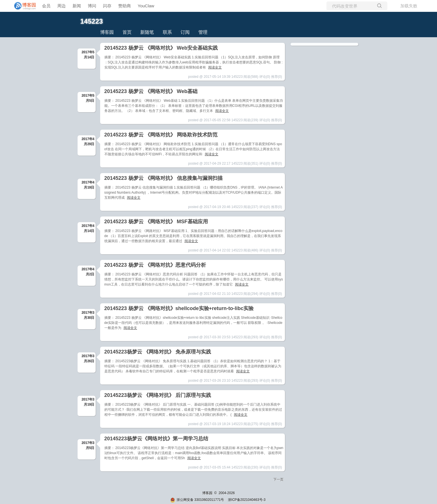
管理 (203, 32)
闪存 (107, 6)
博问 (92, 6)
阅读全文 (215, 67)
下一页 (278, 479)
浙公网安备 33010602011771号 (197, 500)
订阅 (185, 32)
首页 (127, 32)
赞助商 (125, 6)
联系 (167, 32)
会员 (46, 6)
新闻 (77, 6)
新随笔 (147, 32)
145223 (92, 21)
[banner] (23, 6)
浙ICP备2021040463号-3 (247, 500)
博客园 (107, 32)
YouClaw (146, 6)
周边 (62, 6)
